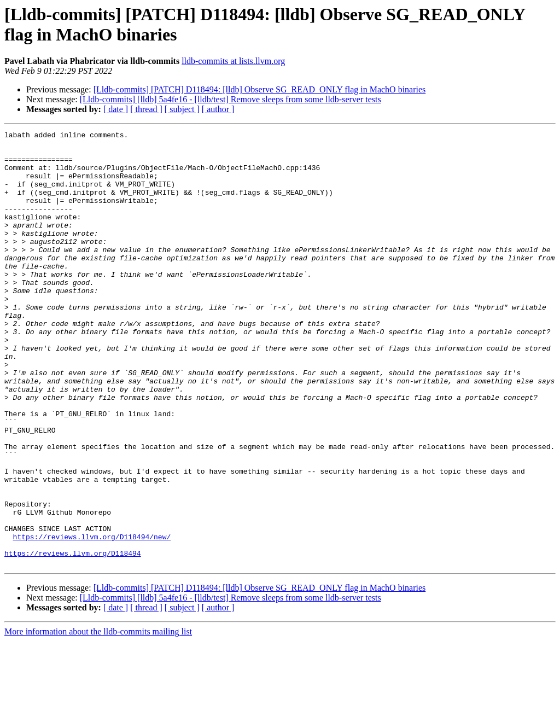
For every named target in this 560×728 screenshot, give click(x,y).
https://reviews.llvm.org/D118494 (73, 638)
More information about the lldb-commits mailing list (98, 718)
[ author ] (218, 109)
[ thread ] (146, 109)
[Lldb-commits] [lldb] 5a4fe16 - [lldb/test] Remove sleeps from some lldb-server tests (231, 99)
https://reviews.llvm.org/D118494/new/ (92, 619)
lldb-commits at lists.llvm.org (233, 61)
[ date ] (116, 109)
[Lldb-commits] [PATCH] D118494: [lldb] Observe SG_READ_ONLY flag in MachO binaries (260, 89)
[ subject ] (182, 109)
